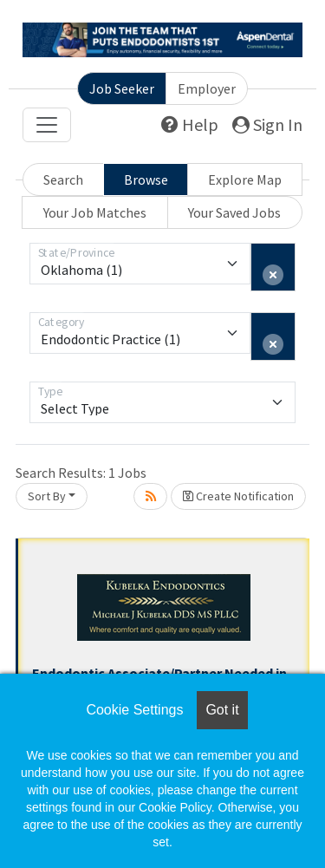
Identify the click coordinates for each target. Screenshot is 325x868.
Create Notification (238, 496)
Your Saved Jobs (234, 212)
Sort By (47, 496)
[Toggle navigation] (47, 125)
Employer (207, 88)
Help (190, 124)
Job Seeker (122, 88)
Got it (222, 710)
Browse (146, 179)
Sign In (267, 124)
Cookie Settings (134, 710)
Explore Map (245, 179)
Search (63, 179)
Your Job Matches (95, 212)
